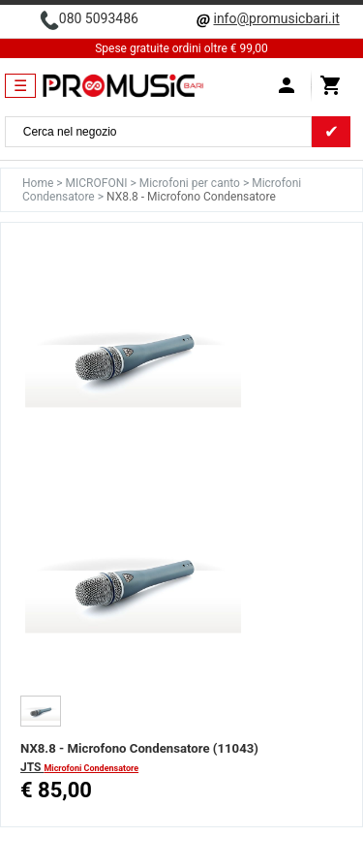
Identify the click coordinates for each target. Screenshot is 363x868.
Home (39, 183)
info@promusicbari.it (276, 18)
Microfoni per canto (191, 183)
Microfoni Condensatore (91, 768)
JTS (32, 767)
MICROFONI (98, 183)
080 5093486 (99, 18)
